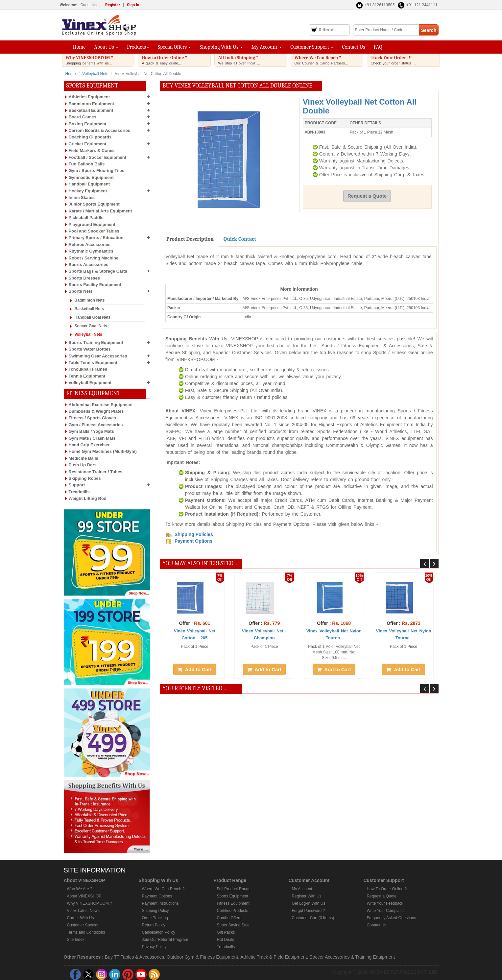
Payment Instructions (160, 903)
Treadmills (79, 492)
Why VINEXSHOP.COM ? (100, 60)
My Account (267, 47)
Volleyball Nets (96, 74)
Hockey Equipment (88, 191)
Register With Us (306, 896)
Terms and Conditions (86, 932)
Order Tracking (155, 918)
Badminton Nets (90, 300)
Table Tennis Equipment (93, 363)
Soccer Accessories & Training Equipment (352, 957)
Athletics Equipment (89, 97)
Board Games (83, 117)
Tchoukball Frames (88, 369)
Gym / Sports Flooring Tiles (97, 171)
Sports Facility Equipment (95, 285)
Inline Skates (82, 197)
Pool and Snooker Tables (94, 231)
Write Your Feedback (385, 903)
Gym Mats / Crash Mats (92, 438)
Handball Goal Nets (93, 317)
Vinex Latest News (83, 911)
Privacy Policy (154, 947)
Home (79, 47)
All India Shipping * (252, 60)
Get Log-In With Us (308, 903)
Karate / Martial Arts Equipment (100, 211)
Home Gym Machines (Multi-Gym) (103, 451)
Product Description (190, 239)
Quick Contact (240, 239)
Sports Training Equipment (96, 343)
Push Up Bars (83, 465)
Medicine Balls (84, 458)
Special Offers (175, 47)
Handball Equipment (89, 184)
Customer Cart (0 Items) (313, 918)
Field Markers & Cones (92, 150)
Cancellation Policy (158, 932)
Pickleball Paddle (86, 218)
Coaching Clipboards (90, 137)
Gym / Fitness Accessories (96, 425)
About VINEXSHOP (84, 896)
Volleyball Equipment (90, 383)
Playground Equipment (92, 224)
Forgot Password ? (308, 911)
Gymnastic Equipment (91, 177)
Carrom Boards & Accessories (99, 130)
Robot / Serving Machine (94, 258)
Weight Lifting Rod (88, 498)
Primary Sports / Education (96, 238)
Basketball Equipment (91, 110)
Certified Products (232, 911)
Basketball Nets (89, 309)
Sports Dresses (84, 278)
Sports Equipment (232, 896)
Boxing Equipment (88, 124)
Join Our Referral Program (165, 940)
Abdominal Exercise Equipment (101, 405)
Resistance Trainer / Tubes (96, 472)
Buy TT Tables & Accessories (135, 957)
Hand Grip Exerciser (89, 445)
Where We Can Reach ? (328, 60)
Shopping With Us (221, 47)
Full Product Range (234, 889)
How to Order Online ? (176, 60)
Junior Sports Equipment (94, 204)
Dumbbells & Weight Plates (96, 411)
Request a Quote (367, 196)
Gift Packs (226, 932)
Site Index (76, 940)
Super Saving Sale (233, 925)
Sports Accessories (89, 265)
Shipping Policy (155, 911)
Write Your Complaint (385, 911)
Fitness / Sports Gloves (93, 418)
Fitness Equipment (233, 903)
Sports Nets (81, 291)
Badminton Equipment (92, 104)
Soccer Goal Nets (91, 326)
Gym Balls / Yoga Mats (91, 431)
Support (77, 485)
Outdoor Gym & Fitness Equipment (202, 957)
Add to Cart (195, 669)
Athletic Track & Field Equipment (274, 957)
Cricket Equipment (88, 144)
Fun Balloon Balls (87, 164)
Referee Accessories (90, 245)
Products (138, 47)
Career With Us (81, 918)
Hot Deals (225, 940)
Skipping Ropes (85, 478)
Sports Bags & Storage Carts (98, 271)
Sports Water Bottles (90, 349)
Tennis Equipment (87, 376)
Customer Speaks (83, 925)
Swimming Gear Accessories (98, 356)
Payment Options (157, 896)
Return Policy (153, 925)
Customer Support (312, 47)
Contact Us (353, 47)
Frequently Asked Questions (391, 918)
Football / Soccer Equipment (98, 157)
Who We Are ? (80, 889)
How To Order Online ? (387, 889)
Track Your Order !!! (405, 60)
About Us (106, 47)
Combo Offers (229, 918)
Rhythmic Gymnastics (91, 251)
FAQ (378, 47)
